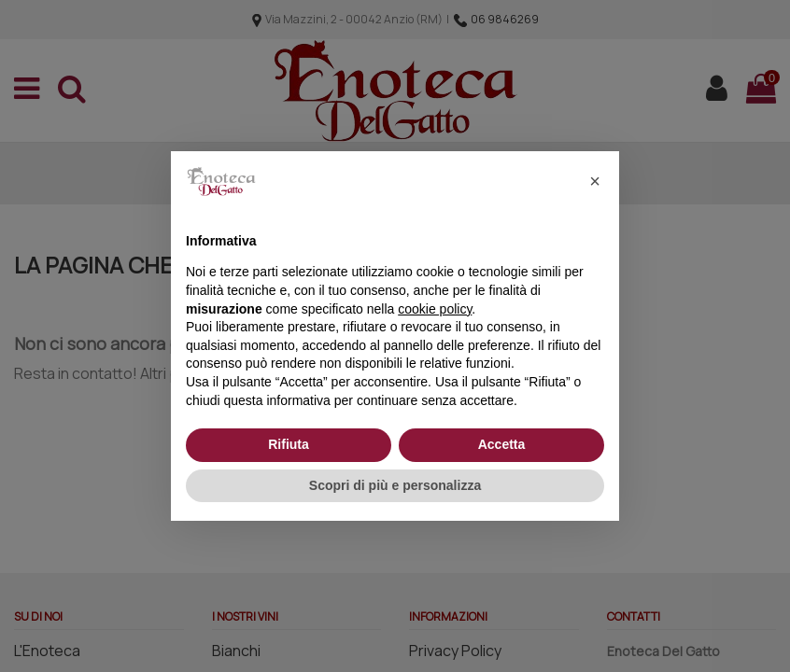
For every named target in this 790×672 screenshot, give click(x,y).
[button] (595, 181)
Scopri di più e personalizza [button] (395, 485)
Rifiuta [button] (289, 444)
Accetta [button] (502, 444)
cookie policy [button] (435, 309)
